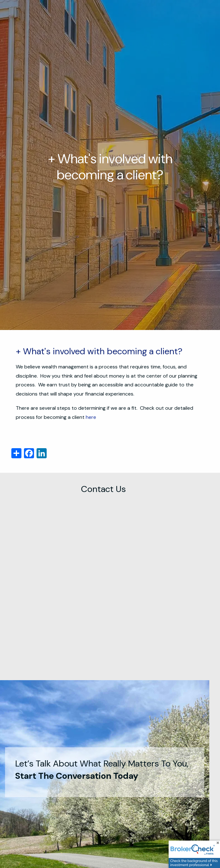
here (91, 417)
